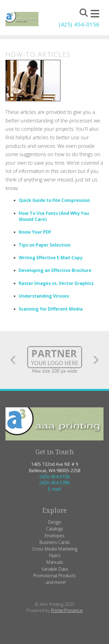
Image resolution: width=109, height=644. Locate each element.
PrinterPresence (67, 610)
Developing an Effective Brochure (55, 270)
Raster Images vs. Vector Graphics (56, 283)
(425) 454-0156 (79, 24)
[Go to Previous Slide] (13, 360)
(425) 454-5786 (55, 483)
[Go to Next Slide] (96, 360)
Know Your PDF (35, 232)
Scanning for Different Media (51, 309)
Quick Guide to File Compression (54, 200)
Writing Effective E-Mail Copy (51, 258)
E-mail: (54, 489)
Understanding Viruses (44, 296)
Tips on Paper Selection (44, 245)
